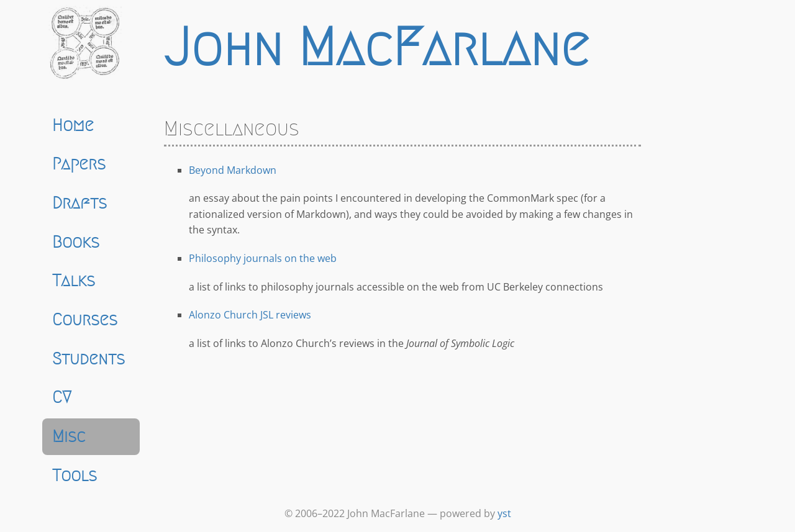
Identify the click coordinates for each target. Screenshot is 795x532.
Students (89, 359)
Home (73, 125)
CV (62, 397)
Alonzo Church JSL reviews (250, 315)
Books (76, 242)
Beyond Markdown (233, 170)
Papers (79, 164)
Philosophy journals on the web (263, 258)
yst (504, 513)
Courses (85, 320)
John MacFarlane (377, 47)
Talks (74, 281)
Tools (75, 476)
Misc (69, 436)
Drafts (79, 203)
